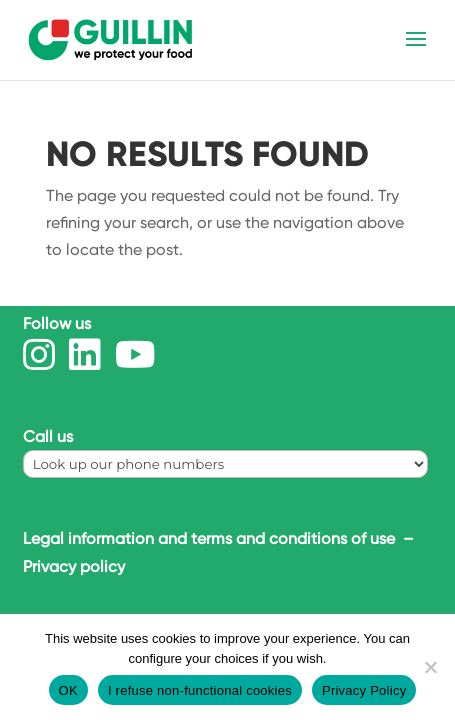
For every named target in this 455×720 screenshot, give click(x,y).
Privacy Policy (364, 690)
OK (68, 690)
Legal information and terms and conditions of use (211, 538)
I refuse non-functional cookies (200, 690)
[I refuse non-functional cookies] (430, 667)
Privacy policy (74, 566)
